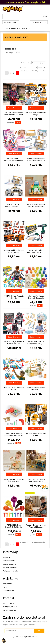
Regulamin (7, 557)
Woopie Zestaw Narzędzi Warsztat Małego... (36, 526)
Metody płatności (9, 564)
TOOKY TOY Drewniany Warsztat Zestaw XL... (36, 480)
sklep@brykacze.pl (10, 607)
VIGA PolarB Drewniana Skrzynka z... (36, 389)
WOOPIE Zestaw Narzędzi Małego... (36, 114)
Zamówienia (8, 584)
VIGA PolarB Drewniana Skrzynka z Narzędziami (36, 160)
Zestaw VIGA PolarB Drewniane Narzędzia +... (14, 205)
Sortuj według (26, 63)
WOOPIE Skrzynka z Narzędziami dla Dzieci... (36, 251)
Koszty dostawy (9, 561)
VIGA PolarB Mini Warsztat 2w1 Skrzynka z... (14, 480)
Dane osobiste (8, 591)
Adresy (6, 587)
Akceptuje (26, 637)
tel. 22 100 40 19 (8, 603)
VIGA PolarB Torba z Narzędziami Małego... (36, 343)
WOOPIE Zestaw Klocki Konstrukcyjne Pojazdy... (36, 205)
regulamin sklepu (30, 637)
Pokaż (21, 67)
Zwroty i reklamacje (10, 567)
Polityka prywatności (11, 571)
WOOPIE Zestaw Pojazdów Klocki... (14, 297)
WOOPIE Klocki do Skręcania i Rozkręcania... (14, 160)
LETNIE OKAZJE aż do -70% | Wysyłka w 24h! (25, 2)
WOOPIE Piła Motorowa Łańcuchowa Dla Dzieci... (14, 114)
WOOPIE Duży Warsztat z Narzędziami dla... (14, 343)
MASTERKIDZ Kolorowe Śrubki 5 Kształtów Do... (14, 526)
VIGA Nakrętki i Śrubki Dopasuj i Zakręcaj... (36, 297)
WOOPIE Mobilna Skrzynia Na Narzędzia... (14, 251)
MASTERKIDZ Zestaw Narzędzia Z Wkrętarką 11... (14, 434)
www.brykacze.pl (9, 610)
